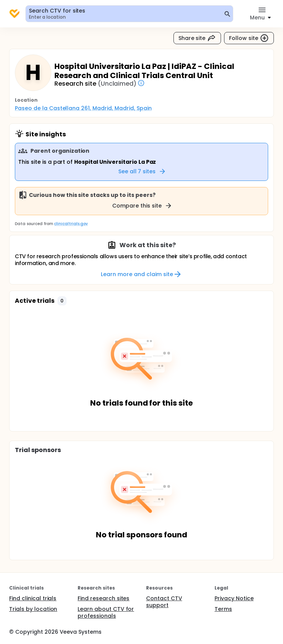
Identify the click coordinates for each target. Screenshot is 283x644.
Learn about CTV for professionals (106, 612)
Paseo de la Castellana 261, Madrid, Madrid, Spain (83, 108)
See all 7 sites (142, 171)
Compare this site (142, 206)
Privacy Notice (234, 598)
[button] (62, 301)
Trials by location (33, 609)
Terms (223, 609)
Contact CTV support (164, 602)
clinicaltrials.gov (71, 224)
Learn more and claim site (141, 274)
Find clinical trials (33, 598)
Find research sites (103, 598)
